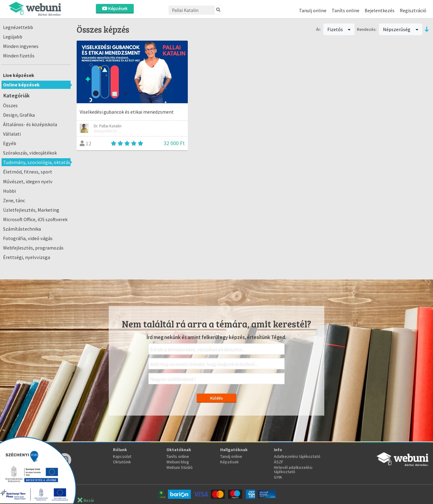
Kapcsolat (122, 456)
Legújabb (13, 37)
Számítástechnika (22, 229)
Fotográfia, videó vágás (28, 238)
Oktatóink (122, 462)
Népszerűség (401, 29)
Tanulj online (313, 10)
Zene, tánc (14, 200)
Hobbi (9, 191)
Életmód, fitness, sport (28, 172)
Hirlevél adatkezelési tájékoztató (293, 469)
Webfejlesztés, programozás (33, 248)
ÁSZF (279, 462)
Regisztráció (413, 10)
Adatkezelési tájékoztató (297, 456)
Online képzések (21, 85)
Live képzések (19, 75)
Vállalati (12, 134)
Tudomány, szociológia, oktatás (37, 162)
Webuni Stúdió (180, 467)
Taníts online (346, 10)
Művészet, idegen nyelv (28, 181)
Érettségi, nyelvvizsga (27, 257)
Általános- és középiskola (30, 124)
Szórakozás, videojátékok (30, 153)
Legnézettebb (18, 27)
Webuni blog (178, 462)
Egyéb (10, 143)
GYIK (278, 477)
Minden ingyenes (21, 46)
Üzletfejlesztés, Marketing (31, 210)
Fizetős (339, 29)
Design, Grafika (19, 115)
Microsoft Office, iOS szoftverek (35, 219)
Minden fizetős (19, 56)
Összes (10, 105)
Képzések (115, 8)
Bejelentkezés (380, 10)
